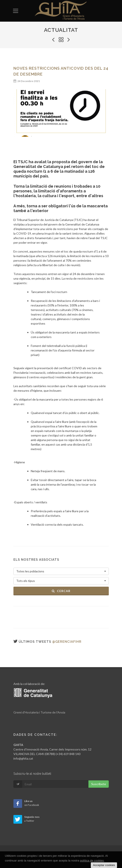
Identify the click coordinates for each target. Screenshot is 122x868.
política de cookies (92, 861)
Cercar (61, 591)
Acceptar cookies (104, 865)
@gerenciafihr (67, 642)
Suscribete (99, 784)
